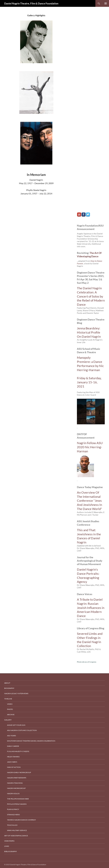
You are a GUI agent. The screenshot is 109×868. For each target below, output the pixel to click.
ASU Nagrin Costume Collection (22, 730)
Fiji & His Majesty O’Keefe (18, 751)
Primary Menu (106, 3)
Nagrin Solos (13, 794)
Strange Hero (13, 815)
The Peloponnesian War (18, 799)
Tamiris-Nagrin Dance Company (22, 820)
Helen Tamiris (13, 757)
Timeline (8, 699)
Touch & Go (12, 825)
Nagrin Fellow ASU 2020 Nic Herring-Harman (90, 447)
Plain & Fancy (13, 809)
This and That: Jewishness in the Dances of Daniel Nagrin (89, 536)
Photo (10, 709)
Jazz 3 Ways (12, 762)
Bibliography (11, 851)
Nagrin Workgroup (16, 788)
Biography (9, 688)
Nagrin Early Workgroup (19, 772)
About (7, 683)
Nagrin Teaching (15, 783)
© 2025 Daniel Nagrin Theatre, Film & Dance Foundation (25, 865)
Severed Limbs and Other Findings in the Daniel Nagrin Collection (90, 640)
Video (10, 704)
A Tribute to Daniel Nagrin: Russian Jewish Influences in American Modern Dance (91, 608)
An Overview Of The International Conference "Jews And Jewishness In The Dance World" (89, 501)
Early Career (13, 746)
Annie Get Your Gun (16, 725)
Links (7, 846)
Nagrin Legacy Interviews (16, 693)
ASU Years (11, 736)
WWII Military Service (17, 830)
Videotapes (9, 841)
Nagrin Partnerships (17, 778)
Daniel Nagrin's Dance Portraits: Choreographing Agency (88, 576)
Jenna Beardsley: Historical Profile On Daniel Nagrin (89, 332)
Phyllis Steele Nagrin (17, 804)
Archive (11, 715)
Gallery (8, 720)
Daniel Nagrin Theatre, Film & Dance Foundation (31, 3)
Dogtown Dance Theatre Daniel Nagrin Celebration (31, 741)
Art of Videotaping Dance (16, 836)
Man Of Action (14, 767)
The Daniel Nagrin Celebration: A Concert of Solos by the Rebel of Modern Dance (91, 296)
